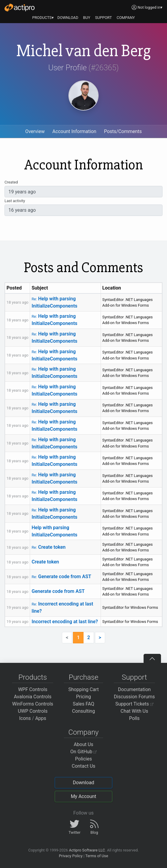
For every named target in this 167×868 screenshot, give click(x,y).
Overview (35, 131)
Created (11, 182)
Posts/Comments (123, 131)
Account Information (74, 131)
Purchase (84, 677)
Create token (49, 547)
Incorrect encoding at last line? (65, 622)
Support (134, 677)
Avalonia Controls (33, 697)
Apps (41, 718)
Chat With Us (134, 711)
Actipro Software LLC (87, 850)
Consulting (83, 711)
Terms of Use (97, 856)
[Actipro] (20, 8)
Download (83, 783)
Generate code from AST (61, 577)
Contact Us (84, 766)
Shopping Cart (83, 689)
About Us (83, 744)
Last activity (15, 201)
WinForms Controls (33, 704)
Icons (25, 718)
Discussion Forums (134, 697)
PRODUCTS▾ (43, 18)
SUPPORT (104, 18)
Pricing (83, 697)
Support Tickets (134, 704)
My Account (84, 796)
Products (33, 677)
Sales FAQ (83, 704)
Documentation (134, 689)
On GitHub (83, 752)
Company (83, 732)
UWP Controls (33, 711)
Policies (83, 759)
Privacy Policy (71, 856)
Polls (134, 718)
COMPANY (126, 18)
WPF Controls (33, 689)
